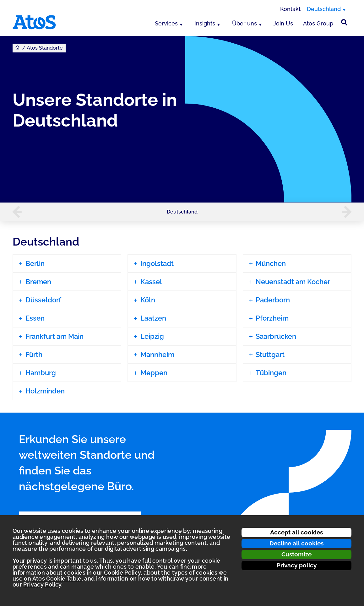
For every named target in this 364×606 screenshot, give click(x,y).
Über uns (244, 23)
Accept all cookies (296, 532)
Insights (205, 23)
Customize (296, 554)
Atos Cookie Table (57, 579)
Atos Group (318, 23)
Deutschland (182, 212)
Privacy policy (297, 565)
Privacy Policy (42, 584)
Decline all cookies (296, 543)
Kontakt (290, 9)
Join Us (283, 23)
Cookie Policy (122, 573)
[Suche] (344, 22)
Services (166, 23)
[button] (14, 212)
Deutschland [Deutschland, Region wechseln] (324, 9)
